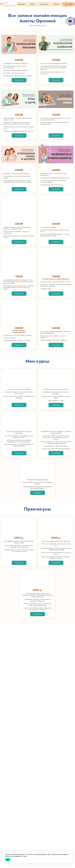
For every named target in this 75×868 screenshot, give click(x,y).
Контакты (56, 4)
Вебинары (22, 4)
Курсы (33, 4)
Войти (70, 4)
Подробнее (19, 80)
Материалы (44, 4)
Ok (8, 860)
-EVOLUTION (9, 4)
